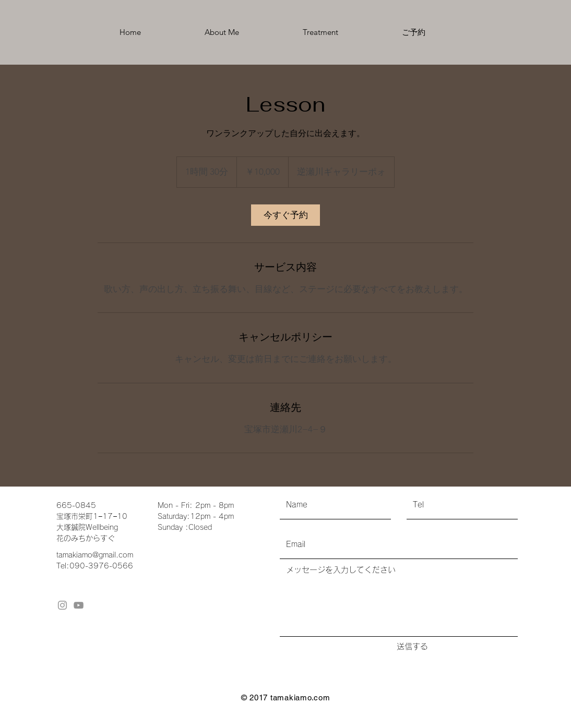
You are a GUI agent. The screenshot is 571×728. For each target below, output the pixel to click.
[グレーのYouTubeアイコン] (79, 605)
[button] (320, 32)
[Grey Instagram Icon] (62, 605)
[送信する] (412, 646)
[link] (285, 215)
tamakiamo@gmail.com (95, 555)
